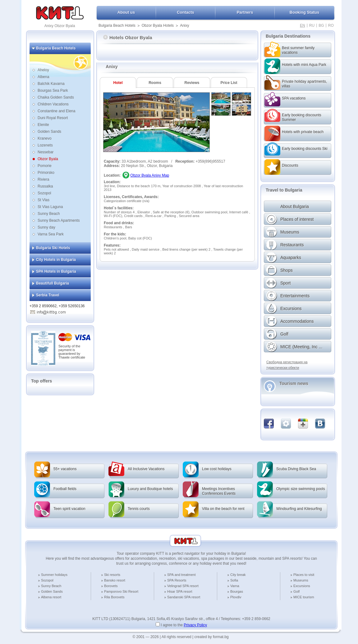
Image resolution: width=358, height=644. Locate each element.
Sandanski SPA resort (184, 597)
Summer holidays (54, 575)
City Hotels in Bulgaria (56, 260)
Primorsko (46, 173)
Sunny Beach (49, 214)
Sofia (234, 580)
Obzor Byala (48, 159)
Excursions (302, 586)
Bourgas (237, 591)
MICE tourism (304, 597)
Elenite (43, 125)
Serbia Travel (48, 295)
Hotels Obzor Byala (128, 37)
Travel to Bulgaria (284, 190)
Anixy (184, 25)
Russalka (45, 186)
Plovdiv (236, 597)
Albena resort (51, 597)
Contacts (186, 12)
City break (238, 575)
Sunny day (46, 227)
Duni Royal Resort (53, 118)
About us (126, 12)
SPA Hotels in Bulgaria (56, 271)
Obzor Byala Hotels (158, 25)
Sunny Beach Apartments (59, 220)
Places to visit (304, 575)
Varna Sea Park (51, 234)
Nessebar (46, 152)
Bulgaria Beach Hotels (117, 25)
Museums (301, 580)
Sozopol (44, 193)
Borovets (111, 586)
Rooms (155, 83)
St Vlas (44, 200)
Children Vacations (53, 104)
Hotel (118, 83)
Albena (43, 77)
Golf (296, 591)
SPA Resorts (177, 580)
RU (312, 25)
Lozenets (45, 145)
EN (303, 25)
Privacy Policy (195, 625)
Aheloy (43, 70)
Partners (245, 12)
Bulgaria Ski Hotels (53, 248)
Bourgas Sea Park (53, 90)
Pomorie (45, 166)
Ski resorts (112, 575)
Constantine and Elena (56, 111)
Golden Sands (49, 132)
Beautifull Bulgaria (53, 283)
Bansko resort (115, 580)
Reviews (192, 83)
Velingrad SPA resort (183, 586)
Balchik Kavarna (51, 84)
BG (321, 25)
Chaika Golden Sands (56, 97)
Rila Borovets (114, 597)
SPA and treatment (181, 575)
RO (331, 25)
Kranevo (45, 138)
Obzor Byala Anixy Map (150, 175)
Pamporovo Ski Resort (121, 591)
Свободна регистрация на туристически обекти (287, 365)
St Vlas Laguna (50, 207)
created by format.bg (212, 637)
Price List (229, 83)
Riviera (43, 179)
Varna (235, 586)
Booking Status (304, 12)
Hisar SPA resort (180, 591)
